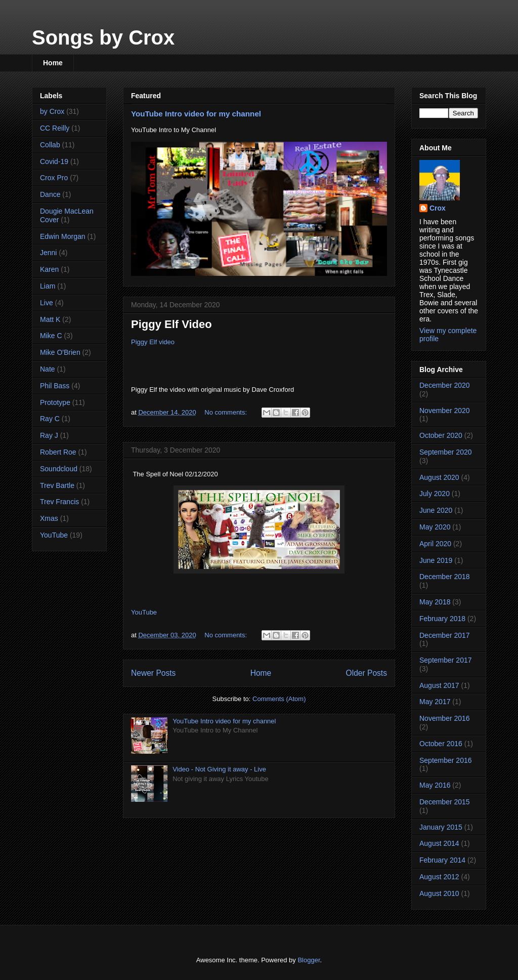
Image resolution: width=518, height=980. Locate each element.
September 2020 (446, 452)
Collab (50, 145)
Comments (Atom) (279, 699)
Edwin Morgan (63, 236)
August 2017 (439, 685)
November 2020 (445, 411)
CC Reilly (55, 128)
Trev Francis (59, 502)
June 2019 (436, 560)
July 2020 (435, 494)
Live (47, 303)
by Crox (52, 111)
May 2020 (435, 527)
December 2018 (445, 577)
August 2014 (439, 843)
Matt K (50, 319)
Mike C (51, 336)
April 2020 (435, 544)
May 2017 (435, 702)
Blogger (309, 960)
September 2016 (446, 760)
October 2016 (441, 744)
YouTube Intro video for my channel (196, 114)
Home (53, 63)
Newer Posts (153, 673)
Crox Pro (54, 178)
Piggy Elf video (153, 342)
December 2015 (445, 802)
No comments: (226, 412)
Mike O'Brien (60, 352)
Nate (48, 369)
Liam (48, 286)
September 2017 (446, 660)
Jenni (48, 253)
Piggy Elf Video (171, 324)
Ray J (49, 435)
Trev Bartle (57, 485)
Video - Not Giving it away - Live (219, 769)
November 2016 (445, 718)
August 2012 (439, 877)
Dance (50, 194)
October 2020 (441, 435)
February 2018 (442, 619)
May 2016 (435, 785)
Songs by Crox (103, 37)
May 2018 (435, 602)
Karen (49, 269)
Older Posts (366, 673)
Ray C (50, 419)
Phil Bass (55, 386)
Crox (438, 208)
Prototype (55, 402)
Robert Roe (58, 452)
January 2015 (441, 827)
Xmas (49, 518)
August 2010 (439, 893)
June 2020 (436, 510)
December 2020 (445, 385)
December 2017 (445, 635)
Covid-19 (54, 161)
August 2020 (439, 477)
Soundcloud (59, 469)
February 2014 (442, 860)
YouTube (144, 612)
